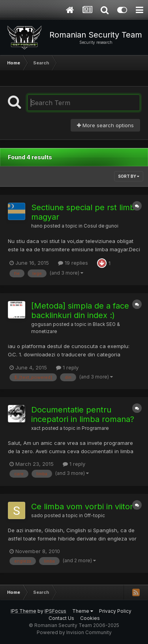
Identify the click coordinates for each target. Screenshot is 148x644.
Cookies (90, 618)
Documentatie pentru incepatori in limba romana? (83, 414)
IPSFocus (55, 611)
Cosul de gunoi (101, 226)
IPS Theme (23, 611)
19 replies (73, 263)
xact (36, 428)
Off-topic (95, 516)
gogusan (41, 324)
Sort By (129, 176)
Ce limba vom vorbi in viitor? (84, 507)
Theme (83, 611)
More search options (105, 125)
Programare (95, 428)
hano (37, 226)
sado (37, 516)
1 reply (67, 367)
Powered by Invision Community (74, 632)
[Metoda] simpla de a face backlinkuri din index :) (80, 311)
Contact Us (61, 618)
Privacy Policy (115, 611)
